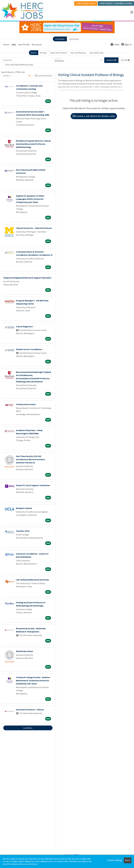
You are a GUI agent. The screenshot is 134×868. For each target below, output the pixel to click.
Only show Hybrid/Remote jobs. (19, 65)
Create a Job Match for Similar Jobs (94, 116)
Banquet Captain (24, 508)
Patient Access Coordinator (29, 349)
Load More (28, 728)
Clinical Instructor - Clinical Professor (34, 228)
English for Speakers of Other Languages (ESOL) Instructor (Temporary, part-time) (30, 199)
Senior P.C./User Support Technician (33, 485)
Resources (37, 44)
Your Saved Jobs (97, 53)
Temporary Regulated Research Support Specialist (27, 278)
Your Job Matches (78, 53)
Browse (43, 53)
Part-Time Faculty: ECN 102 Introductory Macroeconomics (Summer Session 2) (30, 459)
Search (33, 53)
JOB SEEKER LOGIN (86, 3)
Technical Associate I (26, 404)
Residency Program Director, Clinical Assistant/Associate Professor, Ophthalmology (33, 144)
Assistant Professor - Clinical (30, 710)
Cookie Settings (115, 860)
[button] (132, 12)
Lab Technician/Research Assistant (32, 580)
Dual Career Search (59, 53)
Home (6, 44)
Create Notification (44, 76)
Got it (128, 860)
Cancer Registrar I (25, 326)
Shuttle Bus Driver (25, 651)
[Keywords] (28, 60)
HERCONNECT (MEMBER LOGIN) (116, 3)
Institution (74, 39)
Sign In (127, 44)
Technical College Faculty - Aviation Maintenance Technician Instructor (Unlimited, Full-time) (33, 680)
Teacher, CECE (23, 531)
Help (115, 44)
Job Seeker (60, 39)
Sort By (6, 76)
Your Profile (24, 44)
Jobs (14, 44)
